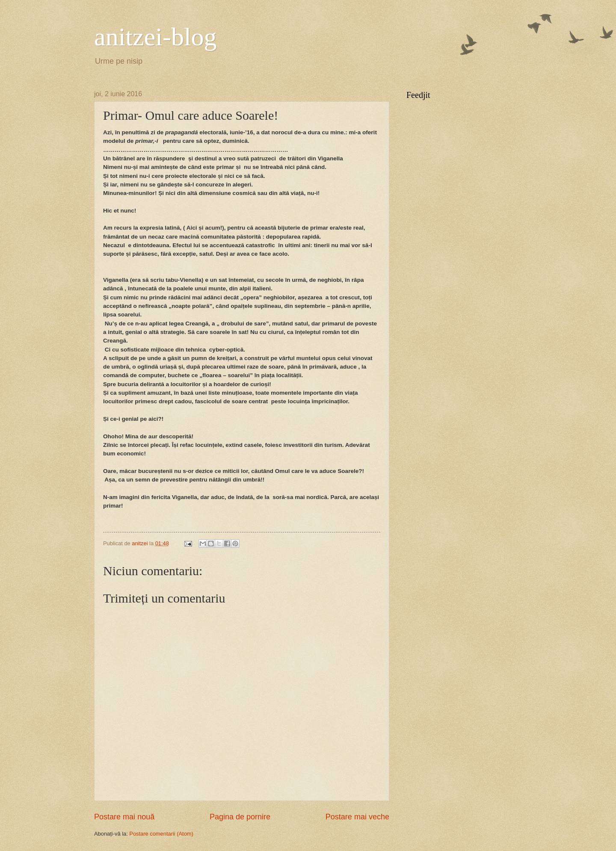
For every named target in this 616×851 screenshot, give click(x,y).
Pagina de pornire (240, 817)
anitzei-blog (155, 37)
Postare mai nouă (124, 817)
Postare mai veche (357, 817)
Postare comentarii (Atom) (161, 834)
